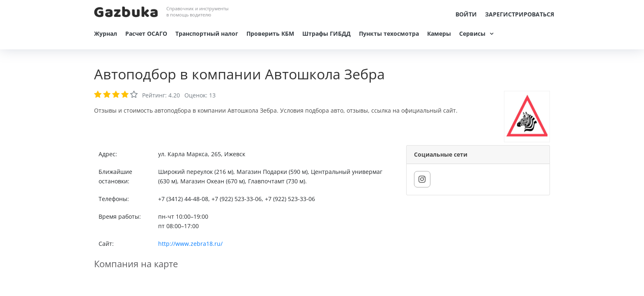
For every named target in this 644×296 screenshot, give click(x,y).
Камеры (439, 34)
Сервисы (472, 34)
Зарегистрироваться (520, 14)
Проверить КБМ (270, 34)
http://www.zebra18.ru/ (190, 244)
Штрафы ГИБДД (327, 34)
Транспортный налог (207, 34)
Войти (466, 14)
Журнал (106, 34)
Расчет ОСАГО (146, 34)
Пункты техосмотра (389, 34)
